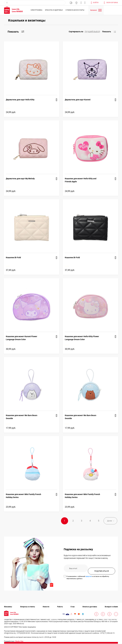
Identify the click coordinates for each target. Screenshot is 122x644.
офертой (88, 577)
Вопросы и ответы (28, 607)
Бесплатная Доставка (71, 3)
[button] (85, 32)
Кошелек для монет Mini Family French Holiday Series (23, 496)
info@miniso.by (81, 3)
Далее (108, 521)
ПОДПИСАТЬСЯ (102, 571)
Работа (60, 607)
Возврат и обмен (111, 607)
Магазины (76, 3)
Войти (96, 3)
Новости (46, 607)
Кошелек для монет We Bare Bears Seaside (22, 417)
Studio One (19, 642)
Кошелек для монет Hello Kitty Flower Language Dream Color (82, 338)
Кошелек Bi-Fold (13, 257)
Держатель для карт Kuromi (78, 100)
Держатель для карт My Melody (20, 179)
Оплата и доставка (90, 607)
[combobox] (35, 3)
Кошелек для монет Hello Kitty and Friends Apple (81, 180)
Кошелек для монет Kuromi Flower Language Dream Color (21, 338)
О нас (73, 607)
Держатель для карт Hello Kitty (20, 100)
